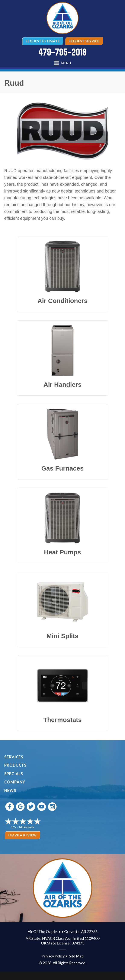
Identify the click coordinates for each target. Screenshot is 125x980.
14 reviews (26, 827)
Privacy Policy (53, 956)
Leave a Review (23, 835)
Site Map (76, 956)
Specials (14, 774)
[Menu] (62, 63)
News (10, 790)
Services (14, 757)
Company (15, 782)
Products (15, 765)
